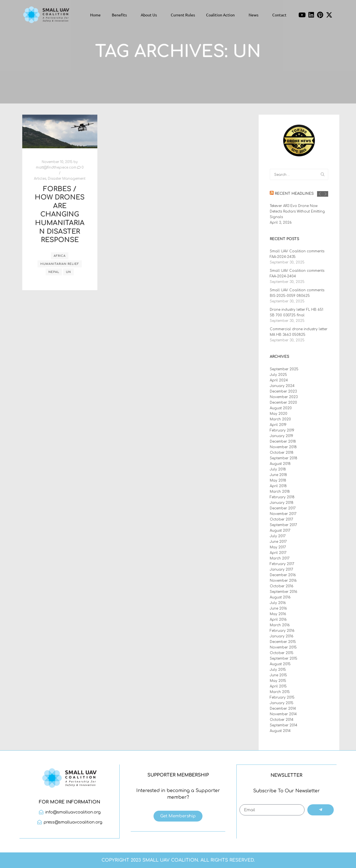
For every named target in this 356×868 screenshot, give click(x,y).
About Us (150, 15)
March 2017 (280, 558)
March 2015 (280, 692)
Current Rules (183, 15)
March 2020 (280, 419)
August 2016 (280, 597)
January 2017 (281, 569)
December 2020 (283, 403)
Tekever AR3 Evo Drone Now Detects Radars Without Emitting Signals (297, 211)
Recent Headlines (294, 194)
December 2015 (283, 642)
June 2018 (278, 475)
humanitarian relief (60, 264)
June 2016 (278, 608)
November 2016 (283, 581)
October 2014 (282, 720)
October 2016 (282, 586)
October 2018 (282, 453)
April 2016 (278, 620)
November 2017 (283, 514)
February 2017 (282, 564)
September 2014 (284, 725)
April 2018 (278, 486)
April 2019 (278, 425)
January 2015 (282, 703)
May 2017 (278, 547)
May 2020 (279, 414)
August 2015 (280, 664)
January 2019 (281, 436)
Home (95, 15)
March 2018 (280, 492)
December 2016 (283, 575)
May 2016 (278, 614)
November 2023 (284, 397)
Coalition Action (222, 15)
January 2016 (282, 636)
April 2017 (278, 553)
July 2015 (278, 670)
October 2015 (282, 653)
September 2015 (284, 659)
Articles (40, 179)
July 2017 (278, 536)
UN (68, 272)
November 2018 (283, 447)
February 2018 (282, 497)
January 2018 (282, 503)
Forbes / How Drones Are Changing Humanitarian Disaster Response (60, 215)
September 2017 (283, 525)
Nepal (54, 272)
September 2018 (284, 458)
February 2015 (282, 697)
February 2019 (282, 430)
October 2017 (281, 519)
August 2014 (280, 731)
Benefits (121, 15)
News (255, 15)
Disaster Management (67, 179)
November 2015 (283, 647)
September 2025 (284, 369)
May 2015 (278, 681)
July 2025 (278, 375)
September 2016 (284, 592)
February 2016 (282, 631)
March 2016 (280, 625)
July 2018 (278, 469)
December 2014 (283, 709)
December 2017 (283, 508)
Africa (60, 256)
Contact (279, 15)
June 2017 (278, 542)
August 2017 (280, 531)
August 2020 (281, 408)
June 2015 (278, 675)
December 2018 (283, 442)
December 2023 (283, 391)
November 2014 (283, 714)
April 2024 (279, 380)
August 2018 (280, 464)
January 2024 (282, 386)
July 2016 (278, 603)
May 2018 (278, 480)
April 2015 (278, 686)
